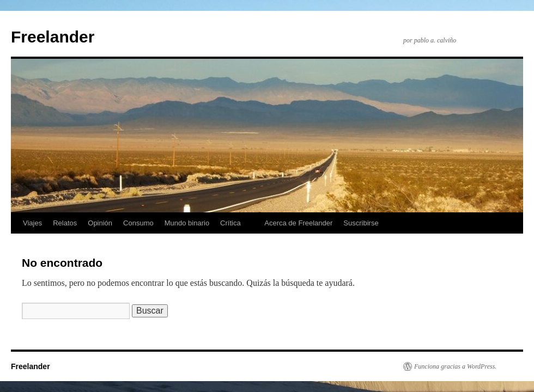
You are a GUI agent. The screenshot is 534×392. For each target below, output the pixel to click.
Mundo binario (187, 223)
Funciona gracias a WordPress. (455, 366)
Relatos (65, 223)
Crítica (230, 223)
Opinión (100, 223)
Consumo (138, 223)
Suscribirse (361, 223)
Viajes (32, 223)
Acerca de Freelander (298, 223)
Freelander (53, 37)
